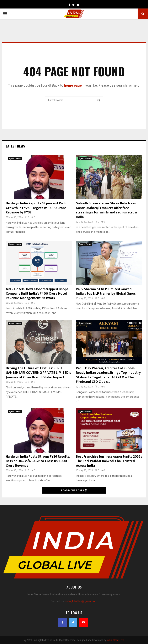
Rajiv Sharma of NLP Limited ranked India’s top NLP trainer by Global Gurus (106, 291)
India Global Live (115, 640)
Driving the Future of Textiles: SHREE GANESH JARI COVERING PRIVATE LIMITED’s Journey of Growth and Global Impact (38, 373)
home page (73, 85)
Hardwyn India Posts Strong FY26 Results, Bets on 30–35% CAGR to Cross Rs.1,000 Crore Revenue (38, 461)
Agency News (15, 158)
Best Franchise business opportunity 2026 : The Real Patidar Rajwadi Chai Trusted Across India (109, 461)
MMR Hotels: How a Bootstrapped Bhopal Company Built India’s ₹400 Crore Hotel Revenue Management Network (38, 294)
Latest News (15, 146)
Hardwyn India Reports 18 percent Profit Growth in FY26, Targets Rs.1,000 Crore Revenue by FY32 (37, 208)
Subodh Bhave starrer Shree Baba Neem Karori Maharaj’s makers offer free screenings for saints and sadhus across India (107, 210)
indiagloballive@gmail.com (81, 601)
